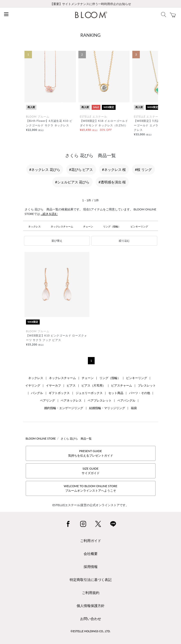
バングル (37, 393)
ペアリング (47, 400)
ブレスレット (147, 385)
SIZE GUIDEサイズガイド (91, 471)
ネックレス (34, 226)
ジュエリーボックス (89, 393)
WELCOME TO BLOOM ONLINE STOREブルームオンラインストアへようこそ (90, 488)
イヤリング (33, 385)
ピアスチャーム (122, 385)
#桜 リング (143, 170)
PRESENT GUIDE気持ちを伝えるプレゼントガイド (91, 453)
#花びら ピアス (81, 170)
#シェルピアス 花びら (72, 182)
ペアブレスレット (100, 400)
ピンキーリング (139, 226)
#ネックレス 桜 (114, 170)
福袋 (134, 408)
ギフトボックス (59, 393)
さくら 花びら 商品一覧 (76, 438)
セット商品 (116, 393)
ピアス (71, 385)
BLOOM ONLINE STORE (41, 438)
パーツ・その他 (140, 393)
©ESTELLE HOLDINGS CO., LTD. (91, 631)
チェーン (88, 226)
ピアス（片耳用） (93, 385)
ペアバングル (126, 400)
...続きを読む (49, 214)
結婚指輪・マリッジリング (107, 408)
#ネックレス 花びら (45, 170)
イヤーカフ (53, 385)
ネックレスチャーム (62, 226)
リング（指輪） (112, 226)
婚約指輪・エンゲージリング (64, 408)
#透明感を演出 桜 (112, 182)
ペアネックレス (71, 400)
